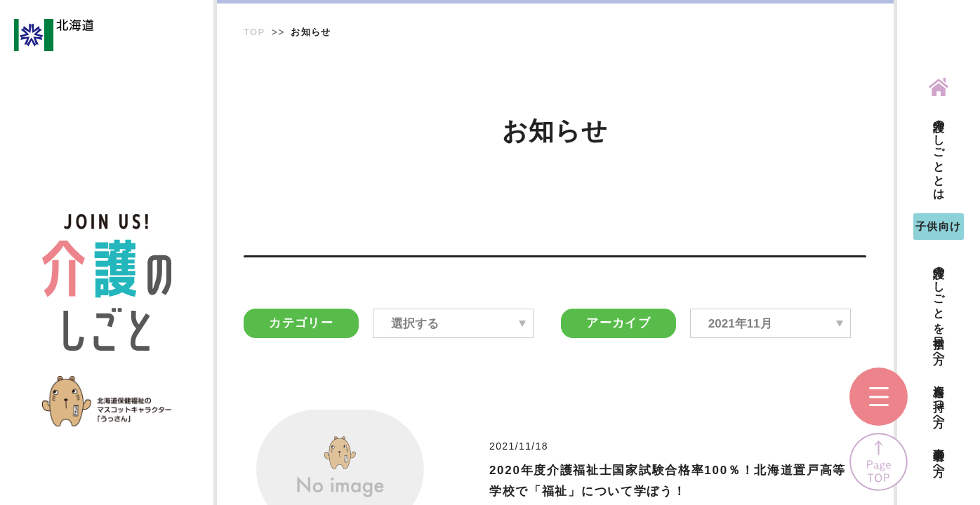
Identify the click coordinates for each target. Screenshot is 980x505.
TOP (254, 32)
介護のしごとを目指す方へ (939, 308)
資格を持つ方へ (939, 399)
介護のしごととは (939, 153)
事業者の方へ (939, 456)
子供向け (939, 226)
